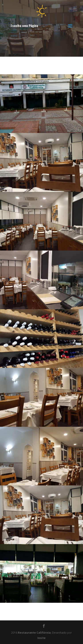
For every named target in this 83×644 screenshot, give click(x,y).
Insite (41, 638)
